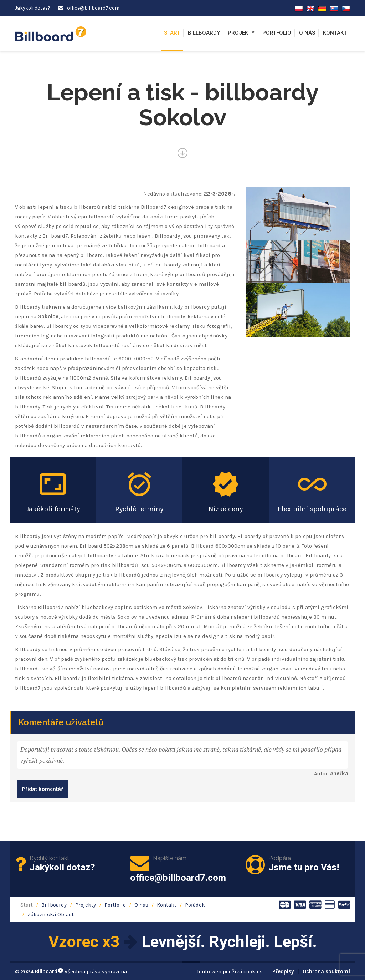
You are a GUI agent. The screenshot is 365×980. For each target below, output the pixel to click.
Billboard (49, 971)
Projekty (241, 33)
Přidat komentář (43, 789)
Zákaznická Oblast (51, 914)
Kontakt (335, 33)
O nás (307, 33)
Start (172, 33)
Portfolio (277, 33)
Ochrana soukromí (326, 971)
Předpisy (283, 971)
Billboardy (204, 33)
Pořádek (195, 905)
